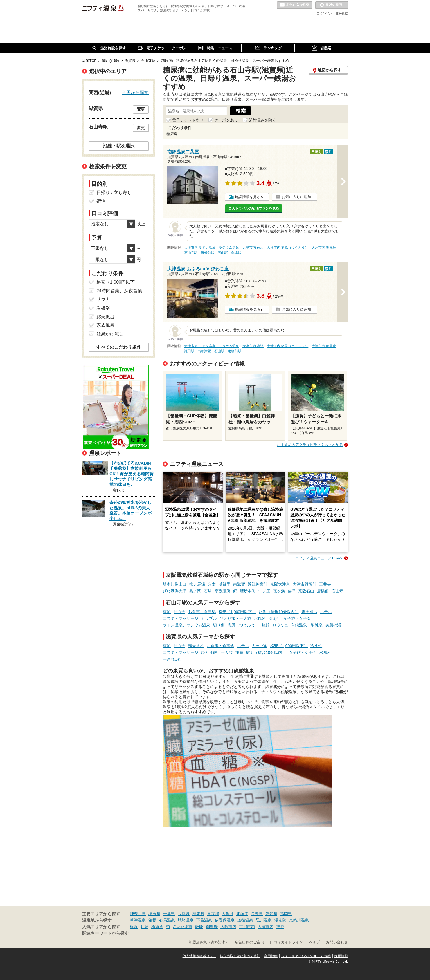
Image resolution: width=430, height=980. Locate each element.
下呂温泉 (204, 920)
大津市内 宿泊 (253, 248)
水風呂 (260, 618)
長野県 (257, 914)
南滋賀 (239, 584)
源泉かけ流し (110, 334)
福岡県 (286, 914)
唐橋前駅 (208, 253)
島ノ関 (195, 591)
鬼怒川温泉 (299, 920)
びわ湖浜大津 (175, 591)
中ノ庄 (264, 591)
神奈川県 (138, 914)
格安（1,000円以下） (237, 612)
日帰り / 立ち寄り (114, 193)
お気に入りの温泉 (295, 5)
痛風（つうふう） (243, 625)
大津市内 (265, 927)
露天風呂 (309, 612)
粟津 (292, 591)
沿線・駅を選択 (119, 146)
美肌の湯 (333, 625)
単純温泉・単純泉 (307, 625)
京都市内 (247, 927)
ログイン (324, 14)
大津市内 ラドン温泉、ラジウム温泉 (212, 248)
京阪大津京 (280, 584)
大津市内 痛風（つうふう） (288, 248)
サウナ (179, 612)
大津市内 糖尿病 (324, 248)
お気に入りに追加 (296, 197)
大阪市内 (228, 927)
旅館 (266, 625)
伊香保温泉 (225, 920)
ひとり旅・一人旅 (235, 618)
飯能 (199, 927)
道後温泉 (245, 920)
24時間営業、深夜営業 (119, 291)
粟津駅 (236, 253)
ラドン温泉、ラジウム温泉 (186, 625)
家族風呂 (105, 325)
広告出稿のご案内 (249, 942)
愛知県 (271, 914)
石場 (208, 591)
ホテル (326, 612)
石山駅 (223, 253)
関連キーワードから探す (105, 933)
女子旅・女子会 (297, 618)
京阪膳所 (222, 591)
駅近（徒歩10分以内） (279, 612)
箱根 (152, 920)
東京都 (213, 914)
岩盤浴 (103, 308)
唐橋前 (323, 591)
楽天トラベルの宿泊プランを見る (254, 208)
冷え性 (274, 618)
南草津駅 (204, 351)
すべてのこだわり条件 (119, 347)
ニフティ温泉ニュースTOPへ (319, 558)
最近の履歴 (332, 5)
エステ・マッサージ (181, 618)
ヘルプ (315, 942)
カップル (209, 618)
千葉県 (169, 914)
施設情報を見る (248, 197)
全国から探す (135, 92)
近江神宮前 (258, 584)
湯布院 (280, 920)
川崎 (145, 927)
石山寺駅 (191, 253)
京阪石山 (306, 591)
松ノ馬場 (197, 584)
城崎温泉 (186, 920)
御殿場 (212, 927)
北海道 (242, 914)
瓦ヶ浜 (279, 591)
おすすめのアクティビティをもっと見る (310, 445)
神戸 (280, 927)
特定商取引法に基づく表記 (240, 956)
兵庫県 (184, 914)
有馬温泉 (167, 920)
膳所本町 (248, 591)
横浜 (134, 927)
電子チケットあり (188, 120)
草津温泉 (138, 920)
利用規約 (271, 956)
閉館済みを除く (262, 120)
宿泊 (167, 612)
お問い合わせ (337, 942)
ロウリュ (280, 625)
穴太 (212, 584)
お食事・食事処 (202, 612)
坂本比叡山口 (175, 584)
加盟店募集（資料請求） (209, 942)
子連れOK (172, 659)
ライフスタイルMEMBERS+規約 (306, 956)
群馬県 (198, 914)
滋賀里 (224, 584)
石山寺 (337, 591)
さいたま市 (183, 927)
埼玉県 (154, 914)
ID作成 (342, 14)
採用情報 (341, 956)
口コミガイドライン (286, 942)
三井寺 (325, 584)
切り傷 (219, 625)
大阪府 (228, 914)
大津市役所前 (305, 584)
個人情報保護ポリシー (199, 956)
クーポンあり (226, 120)
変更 (141, 109)
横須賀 (157, 927)
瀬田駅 (189, 351)
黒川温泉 (264, 920)
